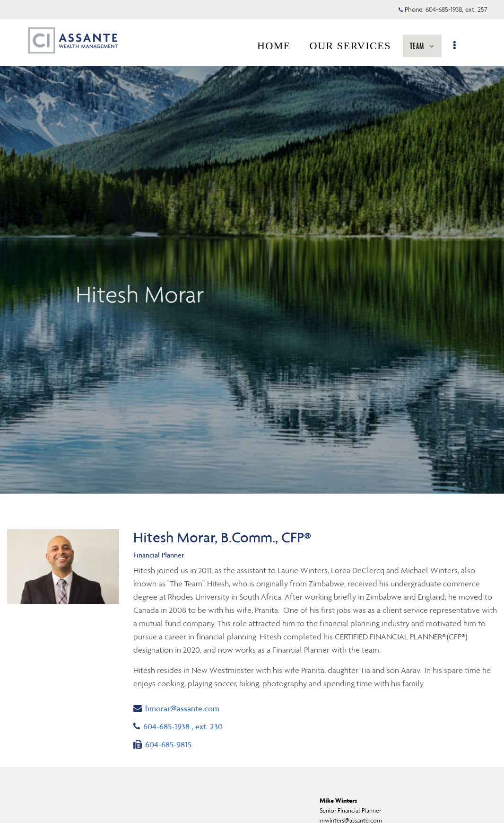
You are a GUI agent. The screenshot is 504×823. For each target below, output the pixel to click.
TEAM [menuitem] (343, 49)
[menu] (460, 46)
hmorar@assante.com (176, 708)
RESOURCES (406, 46)
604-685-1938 (178, 726)
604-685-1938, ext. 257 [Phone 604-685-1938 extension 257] (456, 9)
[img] (252, 247)
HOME (193, 46)
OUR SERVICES (269, 46)
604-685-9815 (162, 744)
